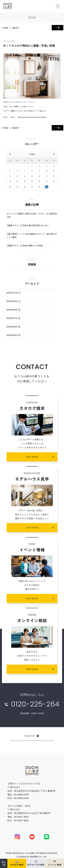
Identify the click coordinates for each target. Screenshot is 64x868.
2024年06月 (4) (13, 327)
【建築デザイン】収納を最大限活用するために (28, 225)
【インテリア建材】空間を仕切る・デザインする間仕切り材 (32, 215)
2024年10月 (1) (13, 301)
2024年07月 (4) (13, 318)
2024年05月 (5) (13, 335)
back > (16, 28)
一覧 (57, 28)
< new (5, 28)
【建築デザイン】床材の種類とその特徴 (25, 246)
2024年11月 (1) (13, 293)
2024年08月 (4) (13, 310)
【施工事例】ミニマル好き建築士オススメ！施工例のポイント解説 (32, 235)
